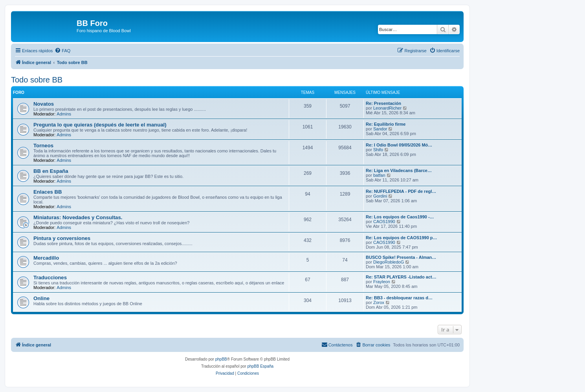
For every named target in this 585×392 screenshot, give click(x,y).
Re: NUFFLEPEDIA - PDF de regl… (401, 191)
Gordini (380, 196)
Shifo (378, 150)
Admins (64, 114)
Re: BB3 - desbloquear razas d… (399, 298)
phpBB (221, 359)
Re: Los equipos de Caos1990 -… (400, 217)
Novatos (44, 104)
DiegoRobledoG (389, 262)
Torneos (43, 146)
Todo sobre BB (37, 80)
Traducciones (50, 278)
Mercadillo (46, 258)
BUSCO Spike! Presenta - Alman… (401, 257)
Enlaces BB (48, 192)
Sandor (380, 129)
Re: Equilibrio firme (386, 124)
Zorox (379, 302)
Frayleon (382, 282)
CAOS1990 (384, 222)
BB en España (51, 171)
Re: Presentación (383, 103)
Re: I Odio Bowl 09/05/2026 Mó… (399, 145)
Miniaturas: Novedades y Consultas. (78, 217)
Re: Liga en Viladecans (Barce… (399, 170)
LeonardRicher (387, 108)
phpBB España (260, 366)
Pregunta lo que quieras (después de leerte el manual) (100, 125)
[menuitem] (62, 51)
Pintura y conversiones (62, 238)
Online (41, 298)
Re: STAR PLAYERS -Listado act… (401, 277)
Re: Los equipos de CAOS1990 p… (402, 238)
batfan (379, 175)
